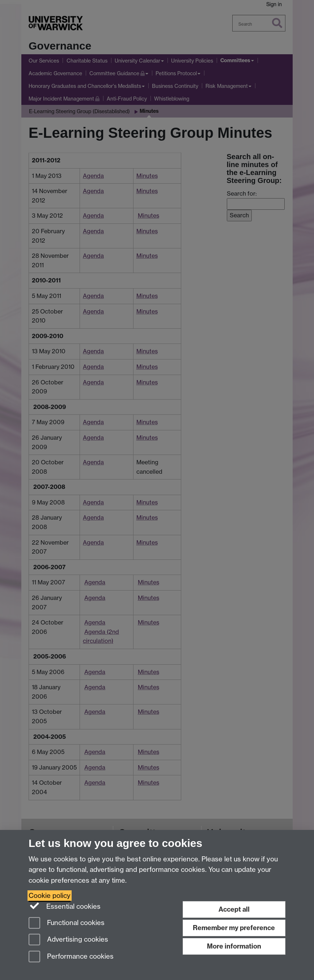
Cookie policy (50, 896)
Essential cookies (65, 906)
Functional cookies (67, 923)
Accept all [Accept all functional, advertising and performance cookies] (234, 909)
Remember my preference (234, 928)
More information (234, 946)
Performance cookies (71, 957)
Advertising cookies (68, 940)
